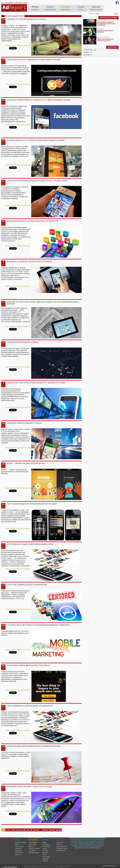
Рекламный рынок (46, 848)
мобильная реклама (98, 844)
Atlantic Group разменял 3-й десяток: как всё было (105, 40)
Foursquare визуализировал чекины (23, 342)
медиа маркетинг (90, 843)
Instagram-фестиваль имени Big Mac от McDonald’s (29, 665)
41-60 (13, 830)
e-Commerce (19, 846)
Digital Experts (61, 851)
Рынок (81, 7)
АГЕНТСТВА (88, 50)
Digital (50, 7)
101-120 (30, 830)
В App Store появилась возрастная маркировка (27, 585)
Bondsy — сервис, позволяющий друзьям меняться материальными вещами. (15, 472)
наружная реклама (84, 846)
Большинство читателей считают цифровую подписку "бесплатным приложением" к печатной (43, 303)
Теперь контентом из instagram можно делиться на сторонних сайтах (37, 181)
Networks (46, 851)
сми (98, 841)
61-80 (18, 830)
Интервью (46, 844)
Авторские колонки (60, 843)
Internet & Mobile (10, 45)
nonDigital (65, 7)
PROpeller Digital (62, 849)
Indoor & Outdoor (34, 849)
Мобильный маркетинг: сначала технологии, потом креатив (32, 221)
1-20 (3, 830)
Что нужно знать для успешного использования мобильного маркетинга (38, 625)
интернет (75, 846)
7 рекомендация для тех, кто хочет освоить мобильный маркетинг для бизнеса (15, 633)
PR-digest (32, 851)
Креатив (45, 853)
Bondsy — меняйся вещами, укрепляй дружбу (26, 464)
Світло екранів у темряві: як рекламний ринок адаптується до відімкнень (106, 23)
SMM (17, 844)
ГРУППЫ (87, 55)
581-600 (58, 830)
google (93, 846)
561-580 (52, 830)
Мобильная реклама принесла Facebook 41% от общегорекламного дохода (39, 100)
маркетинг (97, 848)
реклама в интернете (83, 839)
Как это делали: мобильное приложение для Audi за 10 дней (32, 504)
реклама (88, 844)
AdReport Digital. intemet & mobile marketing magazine (14, 7)
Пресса (31, 846)
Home (35, 7)
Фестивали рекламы (46, 858)
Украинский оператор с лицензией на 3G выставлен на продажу (34, 60)
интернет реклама (77, 843)
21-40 (8, 830)
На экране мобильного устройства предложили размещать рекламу (36, 140)
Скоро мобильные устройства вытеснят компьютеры (30, 706)
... (41, 830)
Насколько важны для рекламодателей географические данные (34, 746)
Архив (45, 855)
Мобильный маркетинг (24, 45)
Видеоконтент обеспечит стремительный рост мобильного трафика (36, 383)
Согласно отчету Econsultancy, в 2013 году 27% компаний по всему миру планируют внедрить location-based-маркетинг (16, 755)
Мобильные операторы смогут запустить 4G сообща (30, 787)
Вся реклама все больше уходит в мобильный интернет (30, 544)
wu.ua (111, 866)
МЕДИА (86, 52)
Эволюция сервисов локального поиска (24, 423)
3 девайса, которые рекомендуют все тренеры (27, 19)
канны (102, 841)
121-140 (36, 830)
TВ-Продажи (33, 842)
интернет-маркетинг (90, 841)
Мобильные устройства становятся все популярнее (30, 262)
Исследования (34, 853)
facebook (80, 841)
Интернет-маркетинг (18, 850)
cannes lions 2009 (88, 848)
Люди (44, 842)
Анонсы (45, 861)
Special (96, 7)
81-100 (23, 830)
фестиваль (94, 839)
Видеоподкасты (62, 846)
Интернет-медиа (20, 842)
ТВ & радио (33, 844)
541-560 (45, 830)
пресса (73, 839)
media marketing (79, 844)
